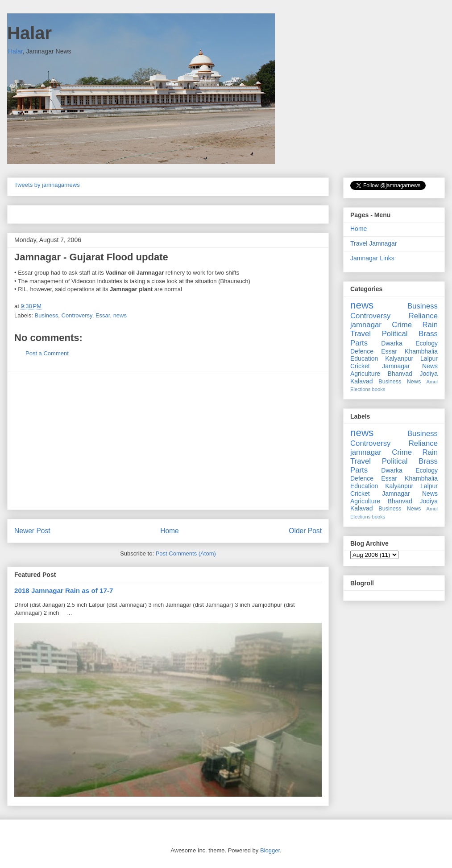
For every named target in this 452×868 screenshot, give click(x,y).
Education (364, 358)
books (379, 389)
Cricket (360, 366)
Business (47, 315)
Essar (103, 315)
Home (170, 531)
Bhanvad (400, 374)
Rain (430, 325)
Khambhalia (421, 351)
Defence (362, 351)
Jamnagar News (410, 366)
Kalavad (362, 381)
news (120, 315)
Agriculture (365, 374)
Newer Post (32, 531)
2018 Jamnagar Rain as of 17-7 (64, 590)
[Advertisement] (168, 440)
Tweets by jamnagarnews (47, 185)
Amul (432, 382)
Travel (361, 334)
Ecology (427, 343)
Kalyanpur (399, 358)
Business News (400, 382)
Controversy (77, 315)
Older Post (305, 531)
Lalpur (429, 358)
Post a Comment (47, 353)
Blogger (270, 850)
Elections (360, 389)
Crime (402, 325)
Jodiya (429, 374)
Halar (29, 33)
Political (395, 334)
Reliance (423, 316)
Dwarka (392, 343)
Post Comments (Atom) (186, 553)
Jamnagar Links (372, 258)
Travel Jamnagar (374, 243)
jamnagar (366, 325)
